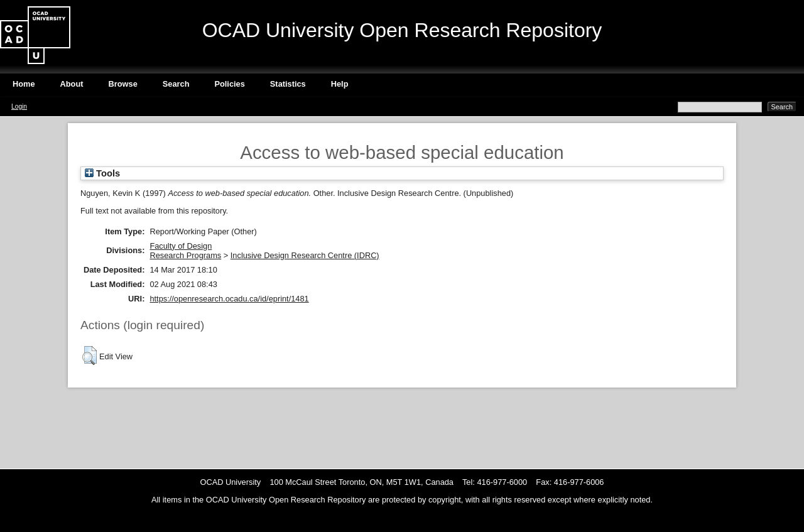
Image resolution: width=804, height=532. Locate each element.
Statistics (288, 84)
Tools (102, 173)
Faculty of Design (181, 246)
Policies (229, 84)
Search (176, 84)
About (72, 84)
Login (19, 106)
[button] (90, 356)
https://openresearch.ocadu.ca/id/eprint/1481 (229, 299)
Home (24, 84)
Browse (123, 84)
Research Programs (185, 255)
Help (340, 84)
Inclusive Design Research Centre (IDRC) (305, 255)
